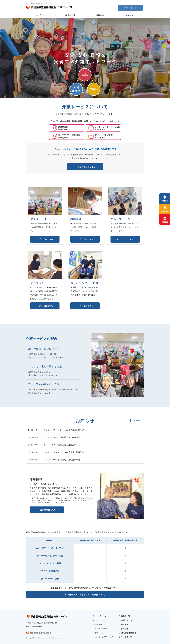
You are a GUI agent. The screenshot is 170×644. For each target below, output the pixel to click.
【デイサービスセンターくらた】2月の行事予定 (63, 452)
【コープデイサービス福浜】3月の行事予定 (61, 445)
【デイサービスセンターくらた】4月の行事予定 (63, 430)
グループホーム (101, 629)
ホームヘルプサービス (104, 637)
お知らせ (129, 15)
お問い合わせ (130, 8)
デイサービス (100, 620)
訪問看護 (99, 624)
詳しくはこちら (46, 239)
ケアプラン (100, 633)
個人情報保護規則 (128, 633)
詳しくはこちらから (86, 166)
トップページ (41, 15)
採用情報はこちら (48, 510)
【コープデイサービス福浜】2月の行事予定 (61, 460)
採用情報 (100, 15)
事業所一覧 (70, 15)
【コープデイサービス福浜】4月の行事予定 (61, 437)
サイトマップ (127, 637)
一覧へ (137, 421)
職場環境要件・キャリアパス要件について (86, 594)
